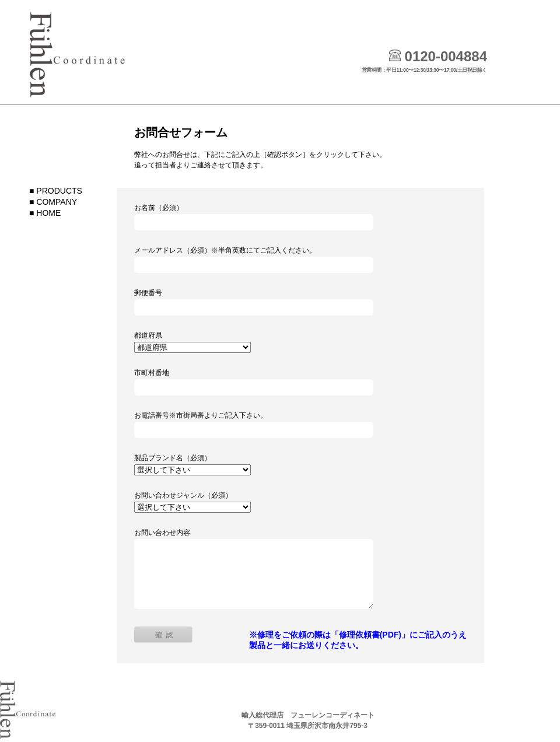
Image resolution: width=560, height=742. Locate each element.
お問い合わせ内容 (162, 533)
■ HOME (45, 213)
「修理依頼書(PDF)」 (370, 635)
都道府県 (148, 335)
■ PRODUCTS (56, 191)
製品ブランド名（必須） (173, 458)
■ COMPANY (53, 202)
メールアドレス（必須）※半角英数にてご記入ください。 (225, 250)
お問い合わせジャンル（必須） (183, 495)
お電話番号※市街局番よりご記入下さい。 (201, 415)
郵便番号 (148, 293)
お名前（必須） (159, 208)
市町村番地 (152, 373)
